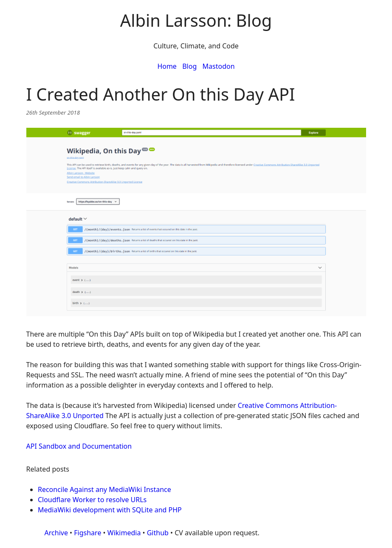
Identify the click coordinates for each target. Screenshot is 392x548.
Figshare (87, 533)
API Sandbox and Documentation (79, 446)
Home (167, 66)
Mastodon (219, 66)
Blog (189, 66)
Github (158, 533)
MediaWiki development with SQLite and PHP (110, 510)
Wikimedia (124, 533)
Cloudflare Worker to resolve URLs (92, 500)
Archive (56, 533)
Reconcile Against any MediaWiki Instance (104, 489)
